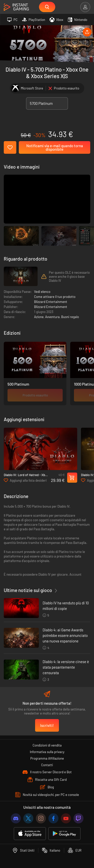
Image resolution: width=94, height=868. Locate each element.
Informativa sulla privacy (47, 752)
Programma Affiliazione (47, 758)
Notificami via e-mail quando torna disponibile (55, 147)
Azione (39, 317)
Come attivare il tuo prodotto (55, 297)
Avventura (52, 317)
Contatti (47, 765)
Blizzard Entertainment (51, 302)
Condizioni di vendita (47, 745)
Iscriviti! (47, 725)
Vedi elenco (42, 292)
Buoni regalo (70, 317)
